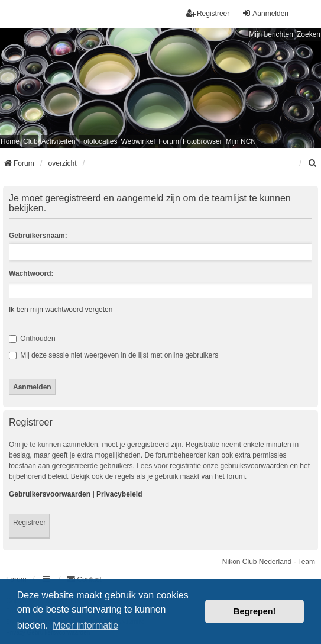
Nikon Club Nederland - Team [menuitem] (269, 562)
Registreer (29, 523)
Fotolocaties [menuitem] (98, 141)
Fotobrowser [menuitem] (202, 141)
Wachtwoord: (31, 273)
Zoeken (309, 34)
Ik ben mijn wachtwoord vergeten (61, 310)
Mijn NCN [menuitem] (241, 141)
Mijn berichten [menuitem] (271, 34)
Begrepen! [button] (254, 611)
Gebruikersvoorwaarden (50, 494)
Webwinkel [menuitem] (138, 141)
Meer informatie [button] (85, 625)
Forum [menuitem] (169, 141)
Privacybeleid (119, 494)
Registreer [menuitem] (208, 13)
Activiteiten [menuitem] (59, 141)
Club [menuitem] (30, 141)
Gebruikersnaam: (38, 236)
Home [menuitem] (10, 141)
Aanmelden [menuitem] (265, 13)
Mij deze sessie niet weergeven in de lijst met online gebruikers (114, 355)
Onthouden (32, 339)
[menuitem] (313, 163)
